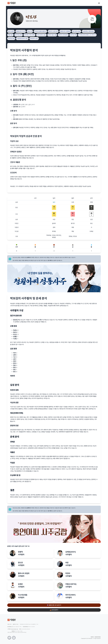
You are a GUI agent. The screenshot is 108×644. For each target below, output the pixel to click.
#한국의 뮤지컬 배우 (63, 35)
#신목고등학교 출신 (41, 35)
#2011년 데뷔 (73, 35)
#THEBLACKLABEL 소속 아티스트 (87, 35)
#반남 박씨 (30, 31)
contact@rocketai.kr (26, 629)
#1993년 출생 (11, 38)
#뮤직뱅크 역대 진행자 (29, 35)
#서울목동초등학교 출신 (22, 38)
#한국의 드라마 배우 (53, 31)
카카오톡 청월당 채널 (14, 629)
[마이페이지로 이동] (99, 3)
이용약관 (92, 637)
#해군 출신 (10, 35)
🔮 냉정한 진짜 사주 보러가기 (54, 605)
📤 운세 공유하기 (54, 610)
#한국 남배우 (11, 31)
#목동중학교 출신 (34, 38)
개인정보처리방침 (97, 637)
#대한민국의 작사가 (21, 31)
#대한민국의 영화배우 (65, 31)
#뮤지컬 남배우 (19, 35)
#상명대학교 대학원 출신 (88, 31)
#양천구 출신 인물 (52, 35)
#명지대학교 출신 (76, 31)
